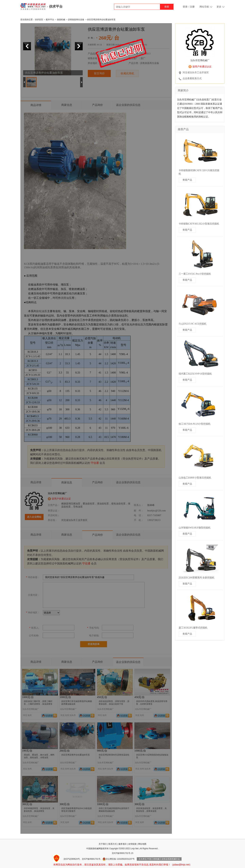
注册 (192, 7)
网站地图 (142, 844)
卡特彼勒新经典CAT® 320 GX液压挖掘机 (199, 172)
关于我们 (103, 844)
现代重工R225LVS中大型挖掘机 (195, 374)
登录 (185, 7)
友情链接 (132, 844)
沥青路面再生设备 (76, 20)
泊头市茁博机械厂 (200, 60)
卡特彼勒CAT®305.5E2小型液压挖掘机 (199, 224)
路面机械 (61, 20)
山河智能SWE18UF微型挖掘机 (195, 528)
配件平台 (50, 20)
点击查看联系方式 (192, 78)
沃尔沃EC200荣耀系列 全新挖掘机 (197, 578)
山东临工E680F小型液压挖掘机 (195, 478)
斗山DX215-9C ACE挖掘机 (193, 324)
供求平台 (56, 6)
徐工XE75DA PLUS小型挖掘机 (195, 424)
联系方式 (113, 844)
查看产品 (187, 180)
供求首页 (39, 20)
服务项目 (122, 844)
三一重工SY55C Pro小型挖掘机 (195, 274)
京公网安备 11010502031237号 (119, 859)
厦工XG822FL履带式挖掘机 (193, 628)
